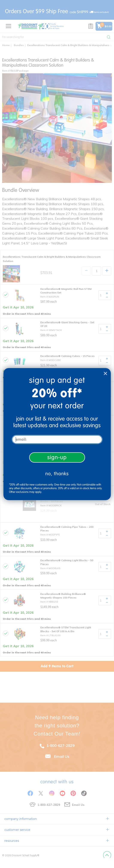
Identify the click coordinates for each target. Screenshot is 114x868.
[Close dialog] (105, 373)
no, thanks (57, 474)
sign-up (57, 457)
